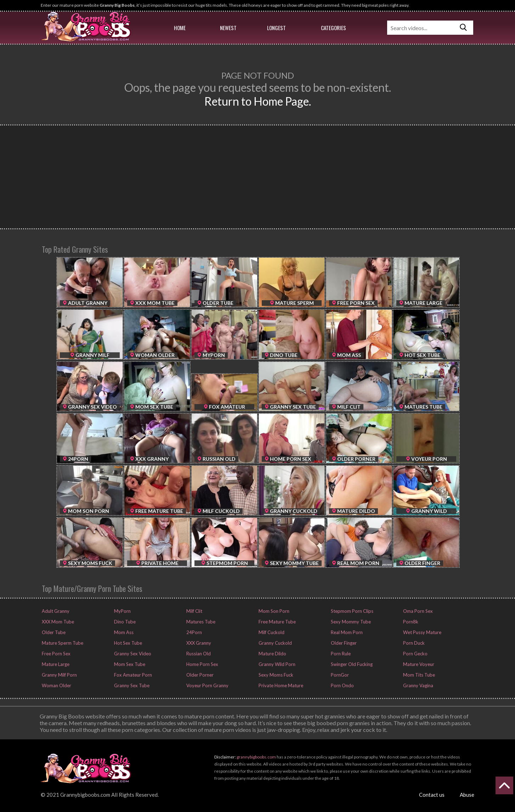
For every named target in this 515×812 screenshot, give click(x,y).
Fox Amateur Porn (132, 675)
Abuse (467, 795)
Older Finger (343, 643)
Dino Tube (124, 622)
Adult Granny (55, 611)
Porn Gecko (415, 654)
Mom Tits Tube (418, 675)
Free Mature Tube (277, 622)
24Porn (194, 632)
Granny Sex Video (132, 654)
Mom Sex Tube (129, 664)
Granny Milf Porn (59, 675)
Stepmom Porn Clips (352, 611)
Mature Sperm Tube (62, 643)
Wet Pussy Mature (422, 632)
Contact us (432, 795)
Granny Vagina (418, 685)
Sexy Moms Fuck (275, 675)
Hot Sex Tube (128, 643)
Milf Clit (194, 611)
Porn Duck (413, 643)
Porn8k (410, 622)
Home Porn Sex (202, 664)
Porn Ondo (342, 685)
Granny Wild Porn (276, 664)
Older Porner (199, 675)
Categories (333, 28)
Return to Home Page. (258, 101)
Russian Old (198, 654)
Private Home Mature (280, 685)
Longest (276, 28)
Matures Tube (200, 622)
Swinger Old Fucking (351, 664)
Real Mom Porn (346, 632)
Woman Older (56, 685)
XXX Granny (198, 643)
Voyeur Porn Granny (207, 685)
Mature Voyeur (418, 664)
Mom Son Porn (273, 611)
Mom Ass (123, 632)
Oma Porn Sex (417, 611)
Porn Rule (340, 654)
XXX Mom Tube (57, 622)
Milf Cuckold (271, 632)
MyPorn (122, 611)
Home (180, 28)
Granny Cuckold (275, 643)
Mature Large (55, 664)
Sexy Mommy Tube (350, 622)
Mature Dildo (272, 654)
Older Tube (53, 632)
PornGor (339, 675)
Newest (228, 28)
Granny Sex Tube (131, 685)
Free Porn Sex (56, 654)
